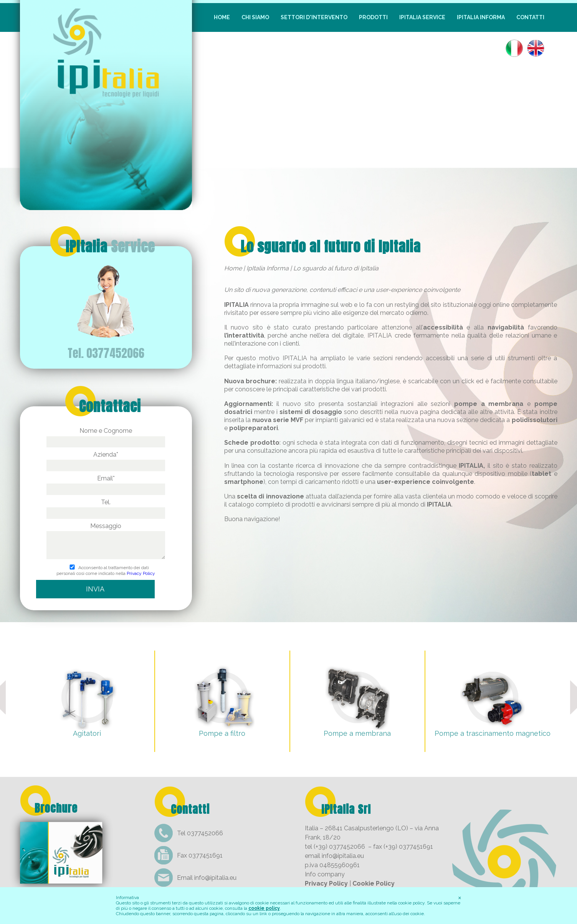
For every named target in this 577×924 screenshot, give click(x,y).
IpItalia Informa (481, 17)
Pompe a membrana (357, 733)
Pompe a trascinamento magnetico (493, 733)
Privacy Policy (141, 573)
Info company (325, 874)
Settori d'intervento (314, 17)
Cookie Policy (374, 883)
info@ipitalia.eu (215, 878)
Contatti (530, 17)
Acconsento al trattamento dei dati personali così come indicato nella (106, 571)
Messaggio (106, 542)
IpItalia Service (422, 17)
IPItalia (110, 247)
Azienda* (106, 460)
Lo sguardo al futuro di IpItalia (331, 247)
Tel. (106, 508)
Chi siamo (255, 17)
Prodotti (373, 17)
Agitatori (87, 733)
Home (222, 17)
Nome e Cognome (106, 436)
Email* (106, 484)
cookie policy (264, 908)
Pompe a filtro (222, 733)
